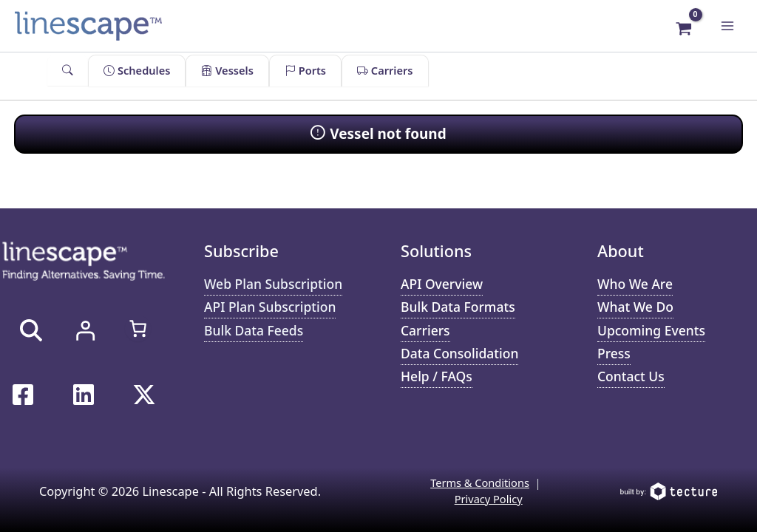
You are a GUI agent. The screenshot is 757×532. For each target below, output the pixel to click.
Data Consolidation (459, 353)
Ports (305, 70)
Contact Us (631, 376)
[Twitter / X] (144, 395)
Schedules (137, 70)
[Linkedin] (84, 395)
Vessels (227, 70)
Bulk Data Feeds (254, 330)
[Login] (85, 330)
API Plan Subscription (270, 307)
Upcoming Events (651, 330)
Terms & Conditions (480, 482)
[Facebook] (23, 395)
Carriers (385, 70)
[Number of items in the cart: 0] (138, 328)
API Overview (442, 284)
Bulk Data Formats (458, 307)
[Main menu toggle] (727, 26)
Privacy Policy (489, 499)
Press (614, 353)
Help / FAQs (437, 376)
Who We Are (635, 284)
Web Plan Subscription (273, 284)
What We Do (635, 307)
